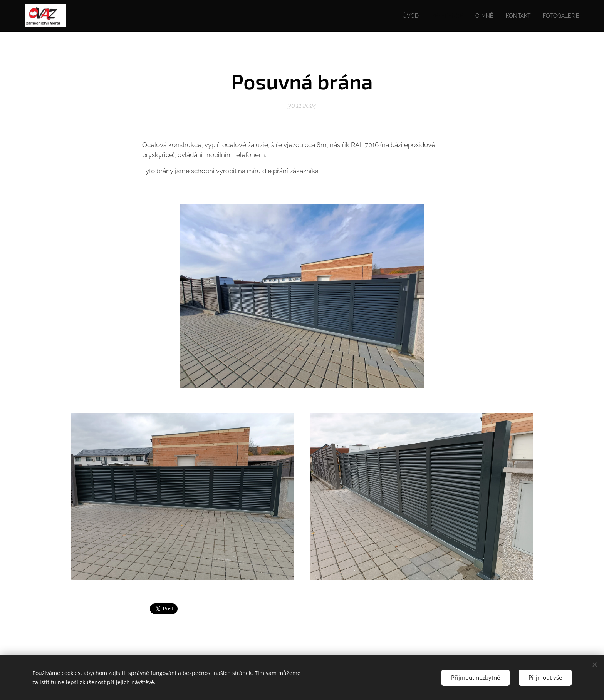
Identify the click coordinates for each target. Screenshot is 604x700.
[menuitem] (401, 16)
